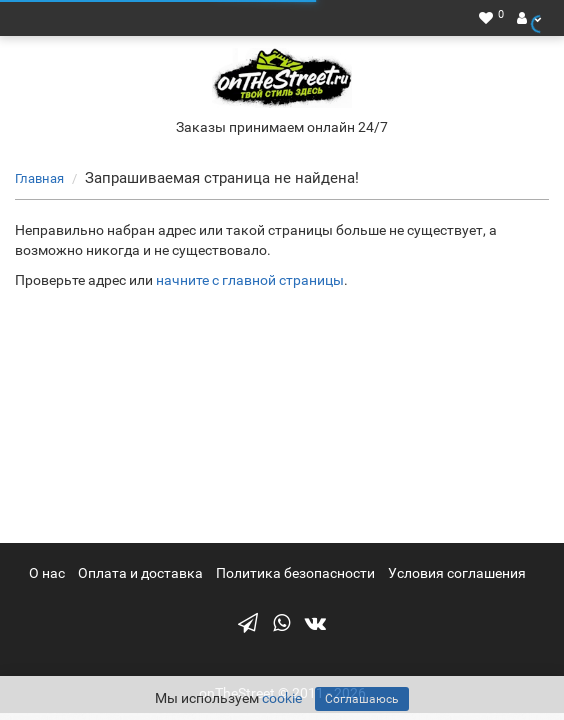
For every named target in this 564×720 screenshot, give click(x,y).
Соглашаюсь (362, 699)
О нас (47, 573)
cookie (282, 698)
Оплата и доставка (140, 573)
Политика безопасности (295, 573)
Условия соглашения (457, 573)
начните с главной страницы (250, 280)
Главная (39, 178)
